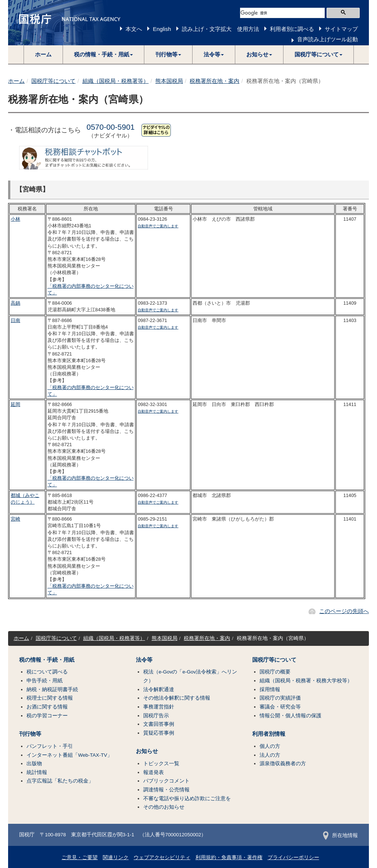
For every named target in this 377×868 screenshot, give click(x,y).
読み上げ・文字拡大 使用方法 (221, 29)
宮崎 (15, 519)
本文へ (134, 29)
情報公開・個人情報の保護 (290, 716)
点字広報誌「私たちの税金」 (60, 781)
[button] (104, 55)
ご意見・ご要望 (80, 857)
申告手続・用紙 (45, 681)
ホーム (43, 54)
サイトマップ (341, 29)
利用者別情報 (269, 734)
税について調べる (47, 672)
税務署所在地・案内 (214, 81)
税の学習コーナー (47, 716)
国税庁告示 (156, 716)
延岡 (15, 404)
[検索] (282, 13)
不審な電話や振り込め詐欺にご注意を (187, 799)
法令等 (144, 660)
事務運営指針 (159, 707)
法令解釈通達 (159, 689)
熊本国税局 (169, 81)
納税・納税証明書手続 (52, 689)
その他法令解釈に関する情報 (177, 698)
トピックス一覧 (161, 764)
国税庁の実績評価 (280, 698)
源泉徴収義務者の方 (283, 764)
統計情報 (37, 772)
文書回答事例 (159, 724)
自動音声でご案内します (158, 226)
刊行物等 (30, 734)
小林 (15, 219)
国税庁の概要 (275, 672)
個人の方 (270, 746)
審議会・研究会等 (280, 707)
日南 (15, 320)
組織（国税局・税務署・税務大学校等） (306, 681)
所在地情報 (340, 835)
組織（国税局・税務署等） (116, 81)
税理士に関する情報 (50, 698)
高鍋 (15, 303)
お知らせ (147, 751)
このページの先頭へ (344, 611)
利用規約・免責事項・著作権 (229, 857)
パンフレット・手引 (50, 746)
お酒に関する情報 (47, 707)
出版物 (34, 764)
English (162, 29)
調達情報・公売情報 (166, 790)
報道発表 (154, 772)
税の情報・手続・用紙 (47, 660)
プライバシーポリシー (293, 857)
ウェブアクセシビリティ (162, 857)
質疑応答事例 (159, 733)
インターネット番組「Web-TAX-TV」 (69, 755)
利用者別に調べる (292, 29)
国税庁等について (53, 81)
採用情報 (270, 689)
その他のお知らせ (164, 807)
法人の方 (270, 755)
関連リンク (116, 857)
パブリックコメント (166, 781)
